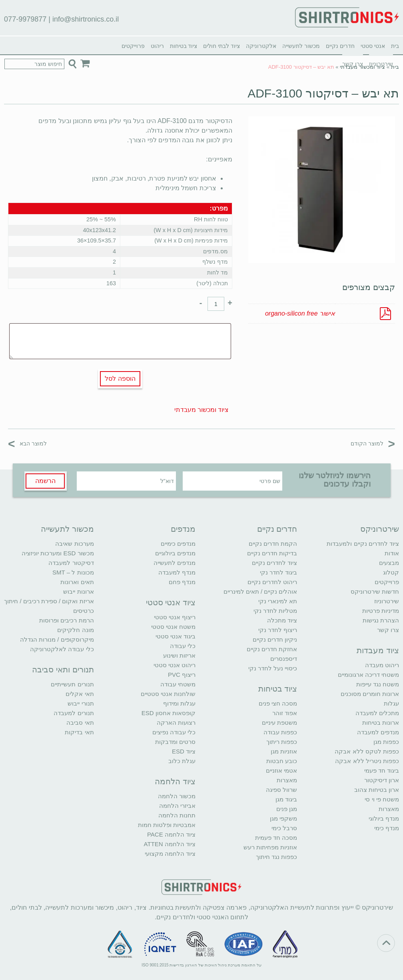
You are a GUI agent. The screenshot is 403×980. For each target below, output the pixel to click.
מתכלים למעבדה (377, 713)
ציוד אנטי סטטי (171, 602)
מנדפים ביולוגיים (175, 553)
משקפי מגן (283, 818)
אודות (392, 553)
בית (395, 46)
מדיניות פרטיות (381, 611)
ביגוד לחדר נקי (278, 572)
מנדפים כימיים (178, 544)
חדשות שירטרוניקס (375, 591)
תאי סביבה (80, 723)
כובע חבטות (282, 761)
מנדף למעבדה (177, 572)
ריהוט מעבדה (382, 665)
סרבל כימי (284, 828)
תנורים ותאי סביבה (63, 670)
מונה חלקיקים (75, 630)
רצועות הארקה (176, 723)
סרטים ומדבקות (175, 742)
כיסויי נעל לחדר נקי (273, 668)
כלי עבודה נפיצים (174, 732)
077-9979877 (25, 19)
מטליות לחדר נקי (275, 611)
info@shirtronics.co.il (86, 19)
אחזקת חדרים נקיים (272, 649)
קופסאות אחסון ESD (169, 713)
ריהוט (157, 46)
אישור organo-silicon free (300, 313)
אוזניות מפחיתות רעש (270, 847)
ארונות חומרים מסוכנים (370, 694)
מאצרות (389, 809)
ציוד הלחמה (175, 781)
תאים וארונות (77, 582)
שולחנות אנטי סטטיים (168, 694)
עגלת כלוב (182, 761)
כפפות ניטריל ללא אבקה (367, 761)
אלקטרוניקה (261, 46)
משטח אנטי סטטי (173, 627)
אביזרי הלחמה (177, 806)
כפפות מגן (386, 742)
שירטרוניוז (387, 601)
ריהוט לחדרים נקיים (272, 582)
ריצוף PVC (182, 675)
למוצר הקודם (373, 443)
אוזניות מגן (284, 751)
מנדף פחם (182, 582)
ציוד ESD (184, 751)
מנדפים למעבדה (378, 732)
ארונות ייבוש (78, 591)
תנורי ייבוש (81, 703)
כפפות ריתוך (282, 742)
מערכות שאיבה (74, 544)
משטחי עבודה (178, 684)
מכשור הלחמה (177, 796)
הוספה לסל (120, 379)
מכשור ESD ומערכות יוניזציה (58, 553)
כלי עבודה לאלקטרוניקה (62, 649)
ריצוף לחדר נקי (278, 630)
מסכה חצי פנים (278, 703)
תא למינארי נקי (278, 601)
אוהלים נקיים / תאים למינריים (260, 591)
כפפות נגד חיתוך (276, 857)
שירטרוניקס (380, 529)
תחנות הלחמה (177, 815)
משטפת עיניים (279, 723)
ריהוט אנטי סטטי (175, 665)
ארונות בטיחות (381, 723)
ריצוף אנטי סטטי (175, 617)
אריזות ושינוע (179, 655)
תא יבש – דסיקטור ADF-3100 (323, 93)
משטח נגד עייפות (378, 684)
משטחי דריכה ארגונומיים (368, 675)
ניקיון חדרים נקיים (275, 639)
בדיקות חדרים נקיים (272, 553)
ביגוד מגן (286, 799)
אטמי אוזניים (281, 770)
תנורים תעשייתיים (72, 684)
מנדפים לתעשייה (175, 563)
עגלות (391, 703)
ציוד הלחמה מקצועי (170, 854)
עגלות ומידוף (179, 703)
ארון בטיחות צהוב (377, 790)
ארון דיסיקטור (382, 780)
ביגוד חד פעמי (382, 770)
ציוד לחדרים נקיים (274, 563)
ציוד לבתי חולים (221, 46)
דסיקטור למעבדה (71, 563)
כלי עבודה (183, 646)
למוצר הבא (27, 443)
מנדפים (183, 529)
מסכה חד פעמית (276, 838)
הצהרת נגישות (381, 620)
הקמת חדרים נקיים (273, 544)
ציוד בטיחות (184, 46)
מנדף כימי (387, 828)
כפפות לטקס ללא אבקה (367, 751)
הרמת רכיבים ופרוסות (66, 620)
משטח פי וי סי (382, 799)
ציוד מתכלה (282, 620)
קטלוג (391, 572)
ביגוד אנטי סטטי (176, 636)
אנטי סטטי (373, 46)
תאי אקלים (80, 694)
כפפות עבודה (280, 732)
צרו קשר (388, 630)
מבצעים (389, 563)
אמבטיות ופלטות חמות (167, 825)
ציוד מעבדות (378, 650)
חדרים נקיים (340, 46)
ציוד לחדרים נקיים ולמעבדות (363, 544)
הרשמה (45, 481)
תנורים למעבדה (74, 713)
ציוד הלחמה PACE (171, 834)
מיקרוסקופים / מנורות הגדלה (57, 639)
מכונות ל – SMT (73, 572)
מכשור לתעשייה (301, 46)
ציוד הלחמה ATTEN (170, 844)
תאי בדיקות (79, 732)
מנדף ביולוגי (384, 818)
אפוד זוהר (285, 713)
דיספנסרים (284, 659)
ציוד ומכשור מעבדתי (362, 67)
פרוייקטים (133, 46)
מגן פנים (287, 809)
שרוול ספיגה (281, 790)
